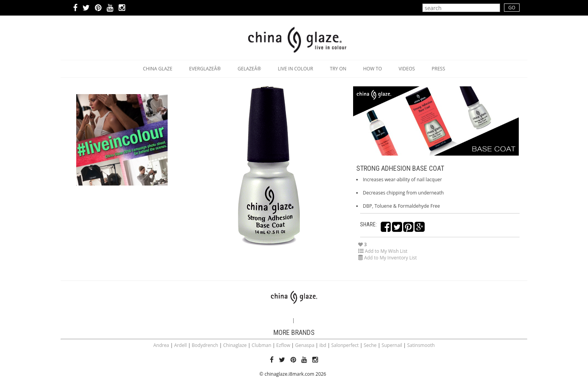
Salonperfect (345, 345)
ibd (323, 345)
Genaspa (305, 345)
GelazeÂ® (249, 69)
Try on (338, 69)
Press (438, 69)
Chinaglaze (235, 345)
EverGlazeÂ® (205, 69)
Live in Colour (295, 69)
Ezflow (283, 345)
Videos (407, 69)
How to (373, 69)
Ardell (181, 345)
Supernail (392, 345)
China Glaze (158, 69)
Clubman (261, 345)
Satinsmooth (421, 345)
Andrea (161, 345)
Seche (370, 345)
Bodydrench (205, 345)
